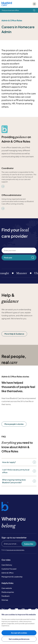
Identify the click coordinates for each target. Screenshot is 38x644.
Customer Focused (9, 569)
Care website (7, 588)
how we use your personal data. (15, 550)
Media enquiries (8, 592)
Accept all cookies (19, 633)
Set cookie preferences (19, 639)
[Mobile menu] (34, 4)
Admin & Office (7, 573)
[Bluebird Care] (7, 5)
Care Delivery (7, 565)
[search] (34, 10)
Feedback (6, 596)
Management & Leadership (12, 577)
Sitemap (5, 600)
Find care (19, 257)
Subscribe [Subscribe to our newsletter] (29, 544)
